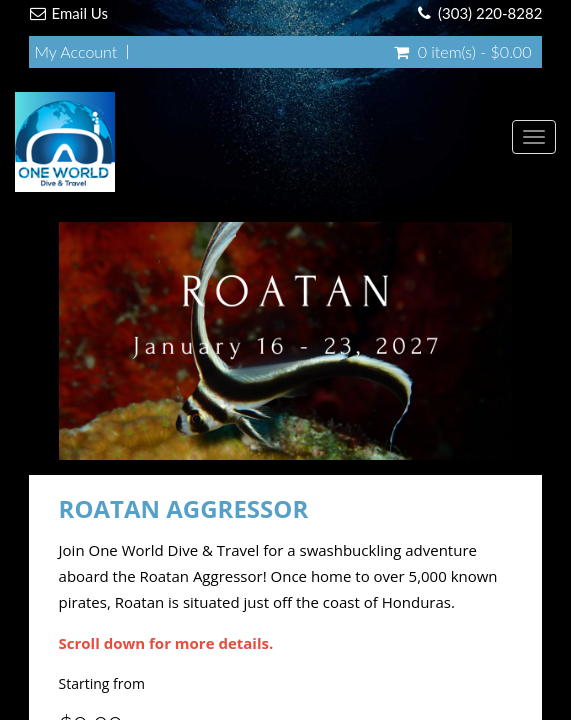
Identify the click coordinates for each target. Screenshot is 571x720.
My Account (76, 52)
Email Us (80, 13)
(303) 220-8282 (490, 13)
